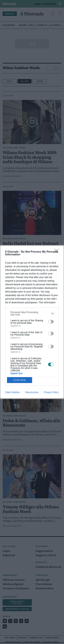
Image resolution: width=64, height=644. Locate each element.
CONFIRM (20, 380)
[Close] (57, 252)
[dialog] (32, 322)
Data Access (32, 392)
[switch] (51, 322)
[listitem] (32, 313)
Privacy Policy (51, 392)
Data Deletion (13, 392)
